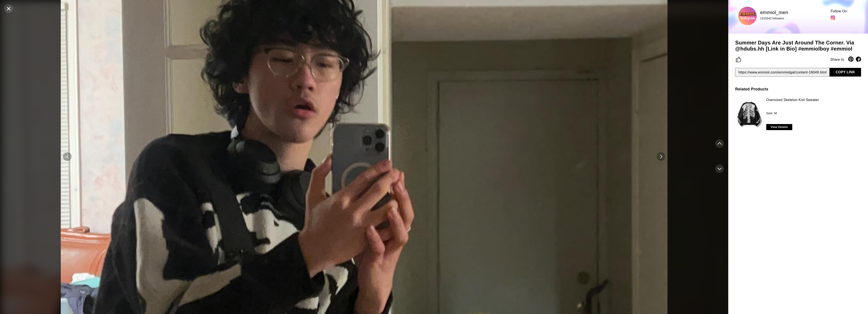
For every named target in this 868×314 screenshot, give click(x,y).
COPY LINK (845, 72)
